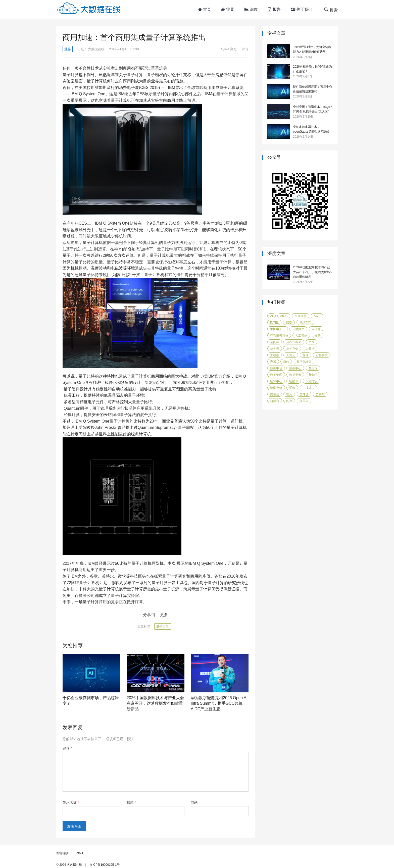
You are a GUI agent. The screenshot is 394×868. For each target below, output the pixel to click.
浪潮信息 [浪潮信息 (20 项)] (312, 381)
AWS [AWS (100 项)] (317, 316)
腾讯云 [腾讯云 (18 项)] (275, 394)
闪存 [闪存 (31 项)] (289, 401)
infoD (79, 853)
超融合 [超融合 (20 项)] (275, 401)
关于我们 (302, 9)
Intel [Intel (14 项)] (274, 323)
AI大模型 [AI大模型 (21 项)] (301, 316)
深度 (251, 9)
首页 (205, 9)
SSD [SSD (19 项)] (289, 323)
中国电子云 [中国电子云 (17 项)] (278, 329)
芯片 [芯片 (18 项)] (289, 394)
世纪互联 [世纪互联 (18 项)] (305, 323)
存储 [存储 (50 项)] (306, 355)
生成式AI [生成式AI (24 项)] (308, 388)
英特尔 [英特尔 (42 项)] (320, 394)
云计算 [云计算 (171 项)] (316, 329)
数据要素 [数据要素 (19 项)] (295, 375)
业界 (228, 9)
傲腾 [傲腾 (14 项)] (318, 336)
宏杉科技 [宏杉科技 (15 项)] (322, 355)
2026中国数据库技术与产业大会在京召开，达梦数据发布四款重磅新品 (155, 703)
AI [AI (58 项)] (272, 316)
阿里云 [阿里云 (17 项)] (304, 401)
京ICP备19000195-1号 (105, 865)
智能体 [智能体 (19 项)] (294, 381)
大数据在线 (96, 49)
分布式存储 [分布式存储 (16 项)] (294, 342)
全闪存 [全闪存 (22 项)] (275, 342)
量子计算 (163, 626)
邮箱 (131, 802)
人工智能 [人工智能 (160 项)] (301, 336)
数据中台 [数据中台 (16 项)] (276, 368)
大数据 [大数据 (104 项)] (310, 349)
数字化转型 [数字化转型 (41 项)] (304, 362)
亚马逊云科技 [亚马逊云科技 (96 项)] (279, 336)
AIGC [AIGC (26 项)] (284, 316)
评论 (245, 49)
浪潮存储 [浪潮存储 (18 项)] (276, 388)
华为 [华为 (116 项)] (312, 342)
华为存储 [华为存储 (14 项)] (292, 349)
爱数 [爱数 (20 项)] (292, 388)
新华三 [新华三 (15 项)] (313, 375)
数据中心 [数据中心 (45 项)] (295, 368)
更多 (164, 615)
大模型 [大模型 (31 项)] (275, 355)
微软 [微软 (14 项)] (286, 362)
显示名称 (71, 802)
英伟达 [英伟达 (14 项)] (304, 394)
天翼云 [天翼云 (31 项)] (291, 355)
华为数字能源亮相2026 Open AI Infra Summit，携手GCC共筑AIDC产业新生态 (219, 703)
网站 (194, 802)
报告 (274, 9)
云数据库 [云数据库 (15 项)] (298, 329)
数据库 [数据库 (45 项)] (313, 368)
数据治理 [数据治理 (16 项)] (276, 375)
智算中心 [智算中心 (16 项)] (276, 381)
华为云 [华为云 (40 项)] (275, 349)
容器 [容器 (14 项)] (273, 362)
